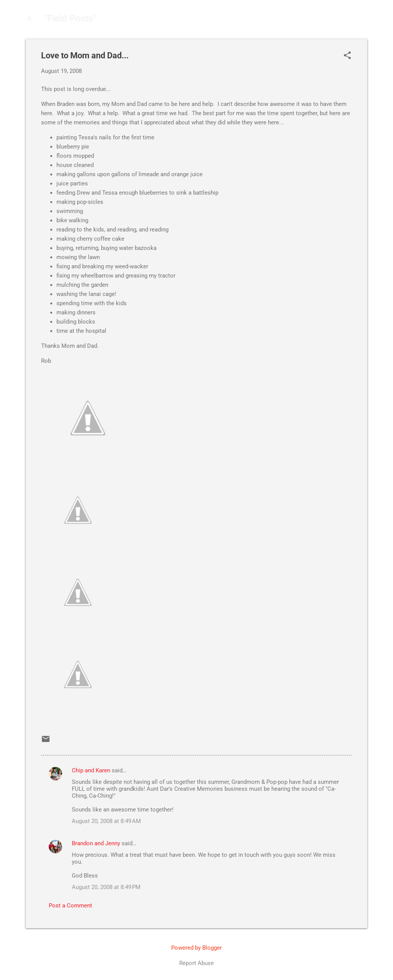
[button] (347, 56)
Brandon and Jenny (96, 843)
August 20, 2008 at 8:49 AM (106, 821)
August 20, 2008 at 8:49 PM (106, 887)
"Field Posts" (70, 18)
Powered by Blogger (196, 948)
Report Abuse (196, 963)
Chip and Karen (91, 770)
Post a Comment (70, 906)
